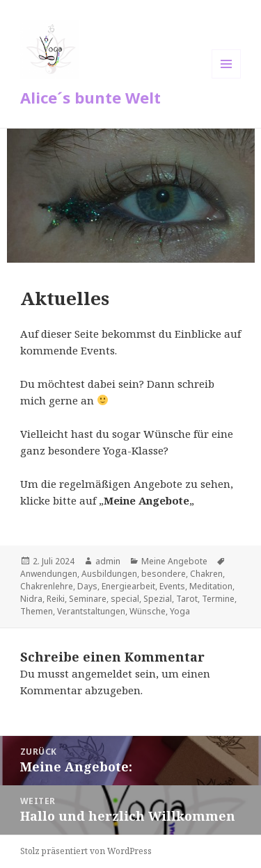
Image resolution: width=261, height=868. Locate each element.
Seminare (88, 599)
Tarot (187, 599)
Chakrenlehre (47, 586)
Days (87, 586)
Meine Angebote (174, 561)
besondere (164, 574)
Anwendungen (49, 574)
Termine (218, 599)
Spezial (158, 599)
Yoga (180, 611)
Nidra (31, 599)
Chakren (206, 574)
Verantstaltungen (91, 611)
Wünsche (148, 611)
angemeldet (102, 673)
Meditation (211, 586)
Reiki (56, 599)
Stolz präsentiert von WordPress (86, 851)
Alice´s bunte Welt (90, 97)
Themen (37, 611)
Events (172, 586)
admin (108, 561)
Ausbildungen (109, 574)
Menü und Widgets (227, 78)
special (125, 599)
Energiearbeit (128, 586)
